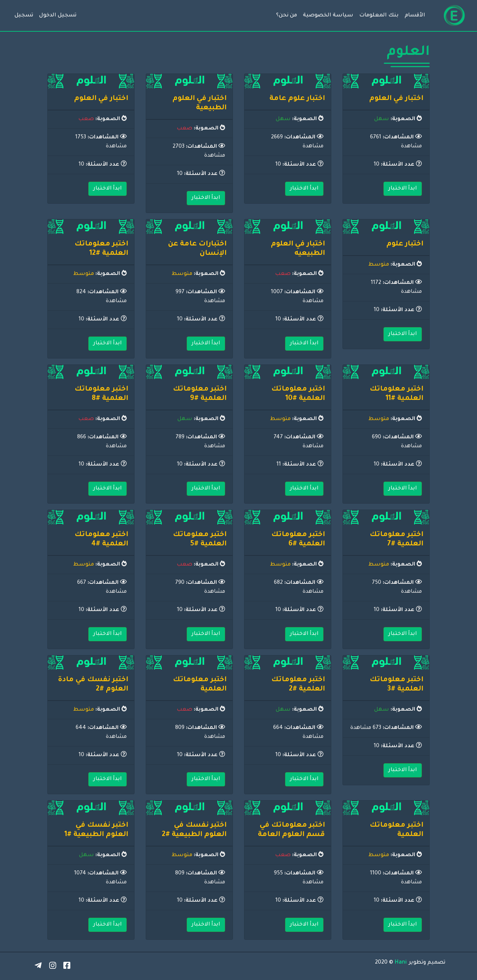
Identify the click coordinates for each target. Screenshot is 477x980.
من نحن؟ (287, 16)
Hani (401, 963)
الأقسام (415, 16)
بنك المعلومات (379, 16)
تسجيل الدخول (58, 16)
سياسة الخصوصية (328, 16)
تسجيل (24, 16)
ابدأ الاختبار (403, 189)
